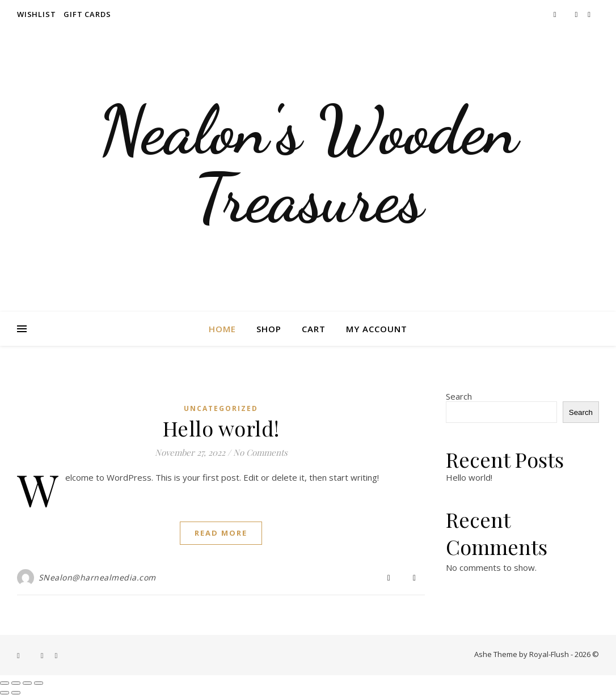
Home (222, 329)
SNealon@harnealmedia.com (97, 577)
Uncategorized (221, 408)
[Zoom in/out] (5, 683)
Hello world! (221, 428)
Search (459, 396)
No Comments (260, 452)
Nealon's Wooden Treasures (308, 164)
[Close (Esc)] (39, 683)
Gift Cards (87, 14)
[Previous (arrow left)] (5, 693)
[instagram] (577, 14)
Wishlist (36, 14)
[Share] (27, 683)
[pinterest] (589, 14)
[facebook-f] (556, 14)
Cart (314, 329)
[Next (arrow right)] (16, 693)
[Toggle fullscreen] (16, 683)
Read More (221, 533)
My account (377, 329)
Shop (269, 329)
